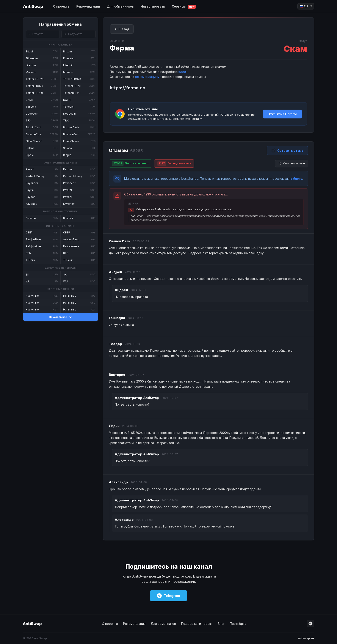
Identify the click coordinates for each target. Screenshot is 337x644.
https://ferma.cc (127, 88)
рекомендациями (148, 77)
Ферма (122, 48)
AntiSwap (33, 6)
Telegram (168, 596)
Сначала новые (292, 163)
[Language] (306, 6)
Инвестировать (153, 6)
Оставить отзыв (287, 150)
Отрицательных (174, 164)
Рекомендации (88, 6)
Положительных (130, 164)
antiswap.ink (306, 638)
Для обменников (120, 6)
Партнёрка (238, 624)
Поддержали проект (197, 624)
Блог (221, 624)
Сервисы (184, 7)
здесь (183, 72)
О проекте (61, 6)
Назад (122, 29)
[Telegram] (310, 624)
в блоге (296, 179)
